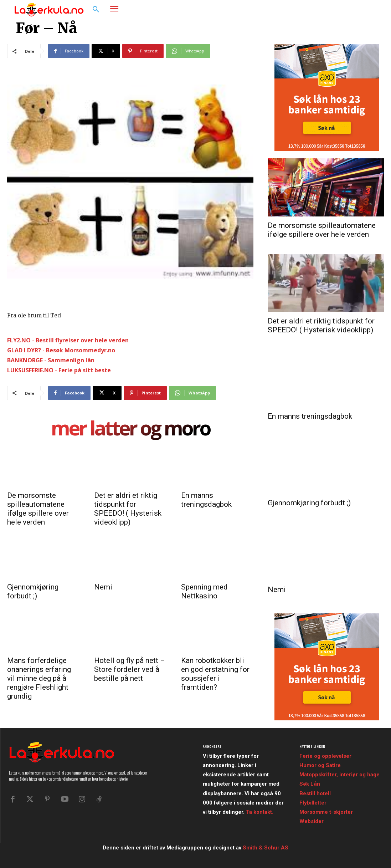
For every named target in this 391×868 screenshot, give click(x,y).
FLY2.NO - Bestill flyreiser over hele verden (68, 340)
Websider (312, 821)
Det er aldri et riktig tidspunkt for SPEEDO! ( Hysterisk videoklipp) (128, 509)
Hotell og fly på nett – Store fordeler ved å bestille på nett (130, 669)
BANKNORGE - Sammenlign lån (51, 360)
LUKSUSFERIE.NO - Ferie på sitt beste (59, 370)
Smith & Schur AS (266, 848)
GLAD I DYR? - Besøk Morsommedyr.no (61, 350)
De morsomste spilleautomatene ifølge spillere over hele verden (38, 509)
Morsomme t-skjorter (326, 812)
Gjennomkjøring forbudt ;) (33, 591)
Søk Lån (310, 784)
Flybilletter (313, 803)
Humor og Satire (320, 765)
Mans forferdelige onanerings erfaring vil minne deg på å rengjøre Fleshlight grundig (39, 678)
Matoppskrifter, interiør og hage (339, 775)
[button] (96, 10)
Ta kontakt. (260, 812)
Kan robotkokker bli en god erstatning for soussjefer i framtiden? (215, 674)
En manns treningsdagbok (206, 500)
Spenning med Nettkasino (204, 591)
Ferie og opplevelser (325, 756)
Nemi (103, 587)
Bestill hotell (315, 793)
